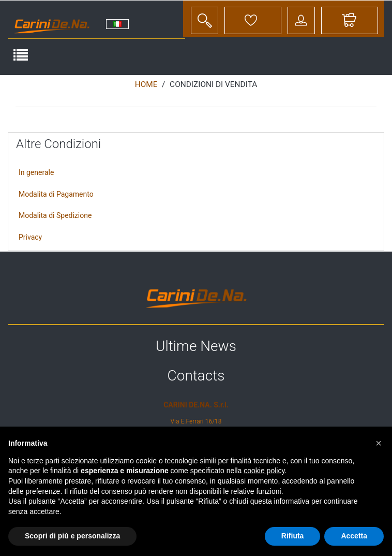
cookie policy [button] (264, 471)
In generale (36, 172)
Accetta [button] (354, 536)
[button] (379, 443)
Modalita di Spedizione (55, 215)
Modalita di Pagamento (56, 194)
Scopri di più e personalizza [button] (72, 536)
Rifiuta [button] (293, 536)
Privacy (30, 237)
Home (146, 84)
